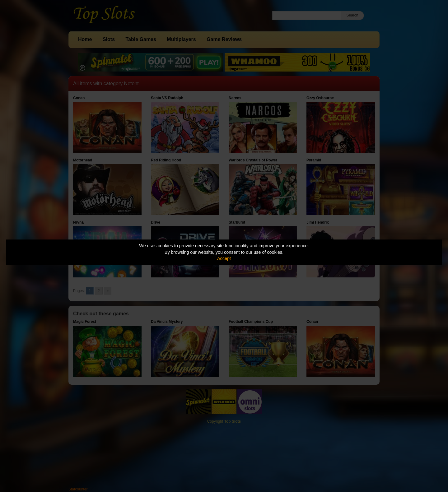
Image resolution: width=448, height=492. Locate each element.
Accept (224, 258)
